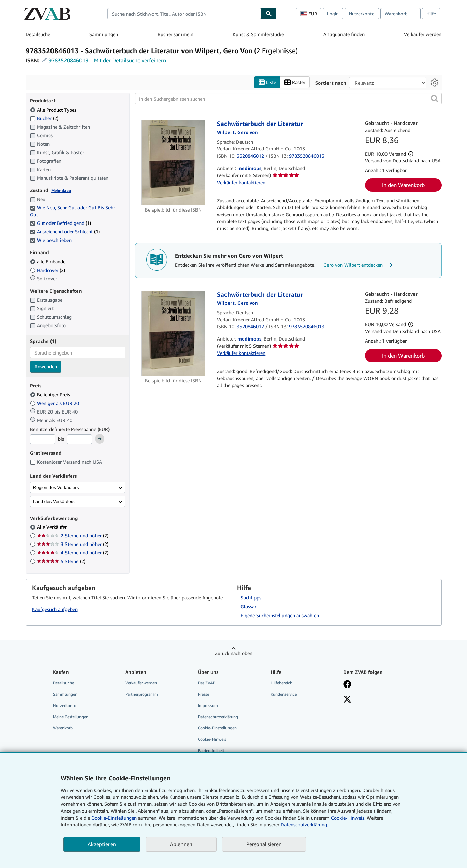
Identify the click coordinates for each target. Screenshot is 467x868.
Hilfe (431, 14)
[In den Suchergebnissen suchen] (288, 99)
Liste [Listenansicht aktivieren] (267, 82)
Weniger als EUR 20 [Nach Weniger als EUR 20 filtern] (55, 403)
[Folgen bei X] (347, 700)
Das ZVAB (207, 683)
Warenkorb (63, 728)
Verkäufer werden (423, 34)
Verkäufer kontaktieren (241, 182)
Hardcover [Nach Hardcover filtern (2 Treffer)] (48, 270)
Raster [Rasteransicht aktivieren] (295, 82)
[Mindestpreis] (43, 439)
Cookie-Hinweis (212, 739)
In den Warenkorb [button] (403, 185)
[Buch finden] (269, 14)
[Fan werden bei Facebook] (347, 685)
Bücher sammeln (176, 34)
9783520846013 (68, 60)
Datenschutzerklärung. (304, 824)
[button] (435, 99)
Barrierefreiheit (211, 750)
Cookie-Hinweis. (348, 818)
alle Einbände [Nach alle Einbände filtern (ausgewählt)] (48, 262)
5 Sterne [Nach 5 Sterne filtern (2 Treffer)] (61, 561)
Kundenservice (284, 694)
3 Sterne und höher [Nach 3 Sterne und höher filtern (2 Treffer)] (73, 544)
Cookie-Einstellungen (114, 818)
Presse (203, 694)
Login (333, 14)
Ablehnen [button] (181, 844)
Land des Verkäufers (54, 501)
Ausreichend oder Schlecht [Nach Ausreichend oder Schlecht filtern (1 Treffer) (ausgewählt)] (65, 232)
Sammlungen (104, 34)
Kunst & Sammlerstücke (258, 34)
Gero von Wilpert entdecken (359, 265)
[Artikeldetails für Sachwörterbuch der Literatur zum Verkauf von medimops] (173, 162)
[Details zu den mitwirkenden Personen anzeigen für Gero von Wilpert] (237, 132)
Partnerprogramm (142, 694)
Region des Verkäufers (56, 487)
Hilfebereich (281, 683)
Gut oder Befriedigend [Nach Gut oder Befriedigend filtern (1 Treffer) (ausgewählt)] (61, 223)
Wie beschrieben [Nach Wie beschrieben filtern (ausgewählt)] (52, 240)
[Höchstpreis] (79, 439)
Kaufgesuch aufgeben (55, 609)
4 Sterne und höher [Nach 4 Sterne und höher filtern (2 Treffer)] (73, 553)
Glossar (248, 606)
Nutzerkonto (362, 14)
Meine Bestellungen (71, 717)
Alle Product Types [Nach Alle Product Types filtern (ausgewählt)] (54, 110)
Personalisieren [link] (264, 844)
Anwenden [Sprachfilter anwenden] (46, 367)
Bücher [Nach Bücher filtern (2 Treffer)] (44, 118)
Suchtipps (251, 598)
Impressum (208, 705)
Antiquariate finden (344, 34)
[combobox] (184, 14)
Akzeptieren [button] (102, 844)
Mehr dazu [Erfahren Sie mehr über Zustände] (61, 191)
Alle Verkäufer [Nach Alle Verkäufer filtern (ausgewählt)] (53, 527)
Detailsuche (38, 34)
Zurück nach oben (234, 653)
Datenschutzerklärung (218, 717)
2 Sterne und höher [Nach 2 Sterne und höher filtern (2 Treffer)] (73, 536)
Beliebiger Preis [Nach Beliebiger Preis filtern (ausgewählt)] (51, 395)
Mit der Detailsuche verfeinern (130, 60)
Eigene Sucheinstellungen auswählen (280, 615)
